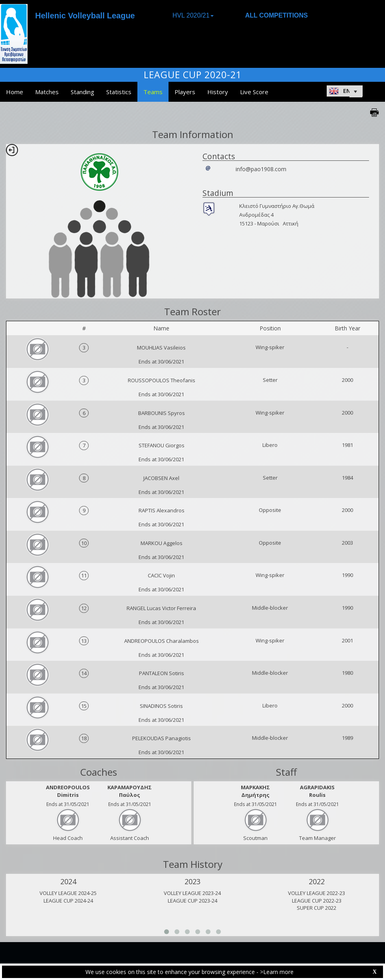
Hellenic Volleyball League (85, 16)
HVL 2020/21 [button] (193, 15)
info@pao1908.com (261, 169)
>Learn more (277, 972)
